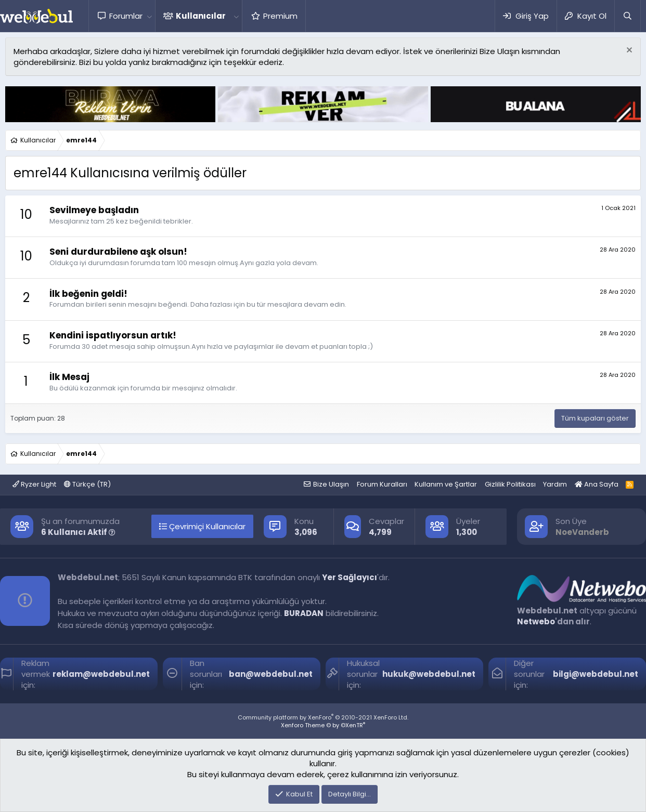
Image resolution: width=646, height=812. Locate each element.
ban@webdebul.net (271, 674)
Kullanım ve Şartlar (446, 484)
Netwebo (536, 621)
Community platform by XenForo (323, 717)
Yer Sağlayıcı (350, 577)
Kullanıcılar (201, 16)
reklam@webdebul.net (101, 674)
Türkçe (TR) (87, 484)
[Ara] (627, 16)
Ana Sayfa (597, 484)
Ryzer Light (34, 484)
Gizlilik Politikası (510, 484)
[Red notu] (628, 51)
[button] (149, 16)
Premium (280, 16)
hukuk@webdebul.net (429, 674)
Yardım (555, 484)
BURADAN (304, 613)
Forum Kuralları (382, 484)
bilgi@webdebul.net (596, 674)
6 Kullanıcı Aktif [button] (78, 532)
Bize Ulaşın (331, 484)
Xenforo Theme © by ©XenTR (323, 725)
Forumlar (126, 16)
